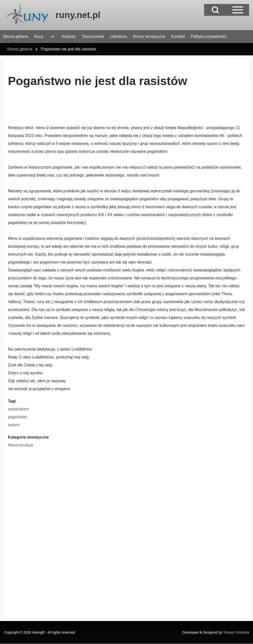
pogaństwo (17, 417)
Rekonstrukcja (20, 445)
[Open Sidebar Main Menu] (238, 10)
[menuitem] (16, 37)
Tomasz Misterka (236, 632)
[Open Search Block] (215, 10)
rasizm (14, 425)
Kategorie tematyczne (28, 437)
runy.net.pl (78, 15)
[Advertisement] (98, 110)
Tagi (12, 401)
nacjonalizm (18, 409)
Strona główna (20, 49)
